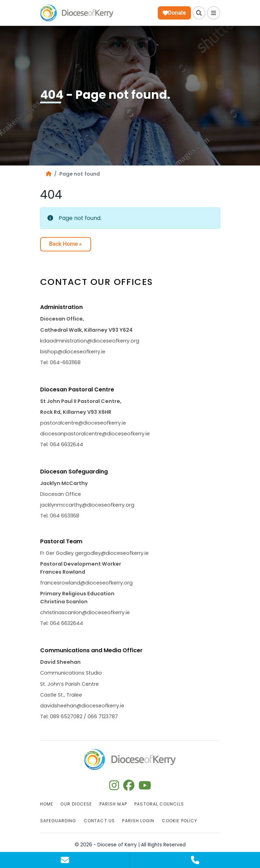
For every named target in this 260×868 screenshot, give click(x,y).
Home (47, 804)
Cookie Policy (180, 821)
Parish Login (138, 821)
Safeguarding (58, 821)
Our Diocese (76, 804)
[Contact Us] (65, 860)
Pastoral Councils (159, 804)
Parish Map (113, 804)
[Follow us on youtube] (145, 788)
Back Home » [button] (66, 244)
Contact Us (99, 821)
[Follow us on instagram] (114, 788)
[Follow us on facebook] (129, 788)
